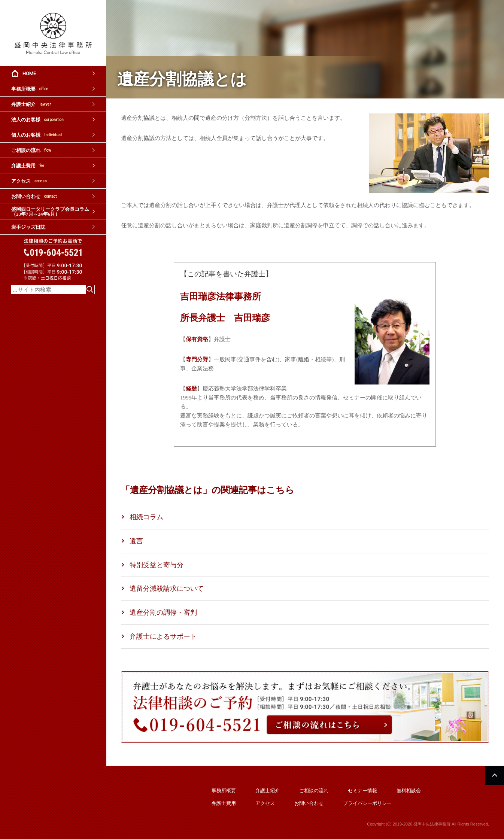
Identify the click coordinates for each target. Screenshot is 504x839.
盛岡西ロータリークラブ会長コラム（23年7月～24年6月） (50, 212)
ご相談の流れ (31, 150)
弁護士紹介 (31, 104)
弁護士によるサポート (163, 636)
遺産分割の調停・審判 (163, 612)
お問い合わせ (34, 196)
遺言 (136, 541)
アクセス (29, 181)
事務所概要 (30, 89)
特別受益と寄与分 (157, 565)
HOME (29, 74)
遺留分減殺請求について (167, 589)
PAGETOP (495, 775)
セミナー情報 (362, 791)
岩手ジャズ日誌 (28, 227)
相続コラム (146, 517)
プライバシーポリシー (367, 803)
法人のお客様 (37, 120)
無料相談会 (409, 791)
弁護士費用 (28, 166)
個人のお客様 (37, 135)
